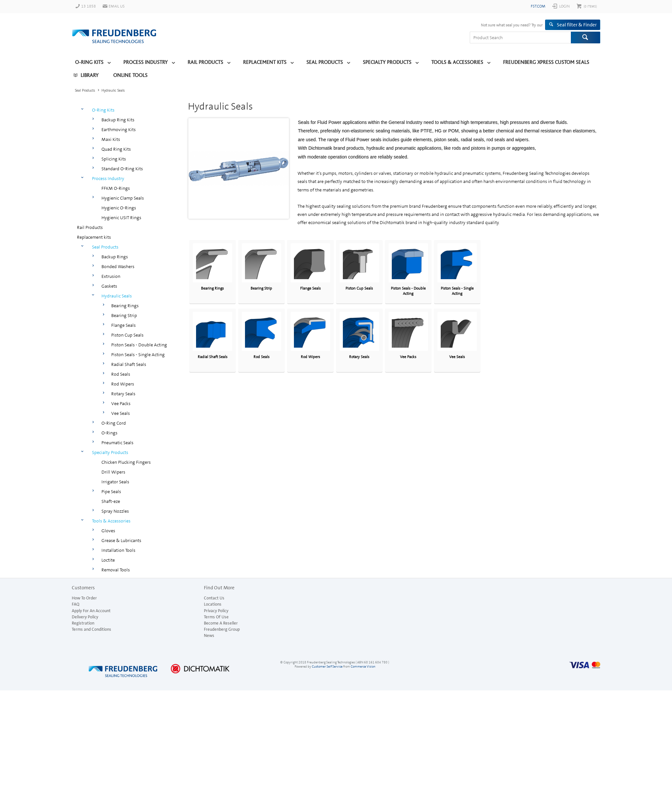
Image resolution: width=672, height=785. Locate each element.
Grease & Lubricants (121, 540)
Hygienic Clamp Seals (123, 198)
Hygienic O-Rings (119, 208)
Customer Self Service (327, 666)
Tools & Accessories (457, 62)
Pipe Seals (111, 491)
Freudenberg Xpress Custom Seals (546, 62)
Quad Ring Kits (116, 149)
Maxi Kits (111, 139)
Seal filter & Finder (577, 25)
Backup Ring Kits (118, 120)
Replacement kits (265, 62)
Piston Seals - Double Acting (139, 345)
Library (90, 75)
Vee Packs (121, 403)
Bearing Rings (125, 306)
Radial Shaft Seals (129, 364)
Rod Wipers (123, 384)
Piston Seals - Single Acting (138, 355)
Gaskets (109, 286)
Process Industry (145, 62)
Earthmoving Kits (119, 129)
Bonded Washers (118, 266)
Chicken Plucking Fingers (126, 462)
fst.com (538, 6)
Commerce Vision (363, 666)
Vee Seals (121, 413)
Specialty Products (387, 62)
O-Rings (109, 433)
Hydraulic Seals (117, 296)
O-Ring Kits (89, 62)
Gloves (108, 531)
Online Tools (130, 75)
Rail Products (205, 62)
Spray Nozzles (115, 511)
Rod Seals (121, 374)
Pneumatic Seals (117, 443)
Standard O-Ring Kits (122, 169)
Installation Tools (118, 550)
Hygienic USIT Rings (121, 218)
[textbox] (520, 38)
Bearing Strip (124, 315)
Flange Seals (123, 325)
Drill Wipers (113, 472)
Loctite (108, 560)
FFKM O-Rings (116, 188)
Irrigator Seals (115, 482)
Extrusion (111, 276)
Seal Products (325, 62)
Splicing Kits (114, 159)
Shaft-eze (111, 501)
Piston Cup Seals (127, 335)
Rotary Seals (123, 394)
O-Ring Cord (114, 423)
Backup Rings (115, 257)
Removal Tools (116, 570)
